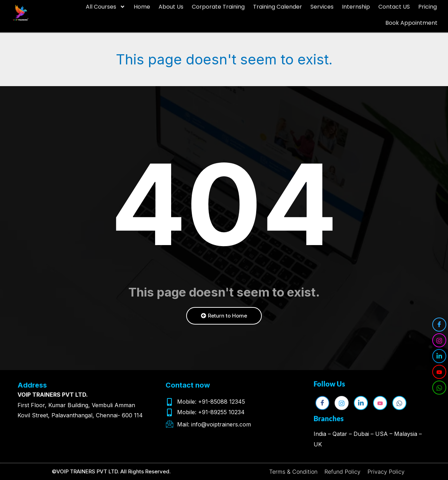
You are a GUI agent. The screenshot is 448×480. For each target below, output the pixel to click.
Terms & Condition (293, 472)
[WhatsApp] (439, 388)
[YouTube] (439, 372)
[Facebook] (439, 325)
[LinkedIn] (439, 356)
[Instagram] (439, 340)
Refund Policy (342, 472)
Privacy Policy (386, 472)
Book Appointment (411, 16)
